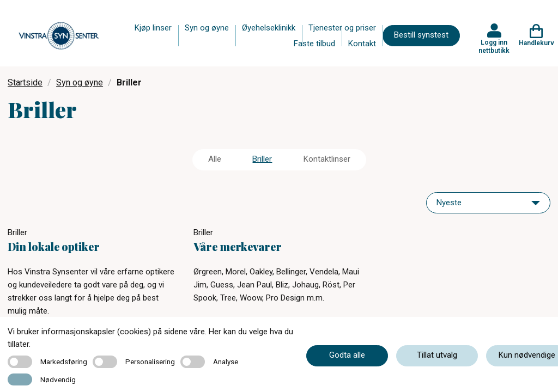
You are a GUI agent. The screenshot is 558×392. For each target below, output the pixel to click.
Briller (262, 159)
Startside (25, 82)
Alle (215, 159)
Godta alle (347, 355)
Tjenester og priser (342, 28)
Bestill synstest (421, 35)
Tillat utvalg (437, 355)
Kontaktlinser (327, 159)
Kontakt (362, 44)
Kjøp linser (153, 28)
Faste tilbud (314, 44)
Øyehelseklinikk (269, 28)
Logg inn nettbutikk (494, 46)
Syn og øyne (207, 28)
